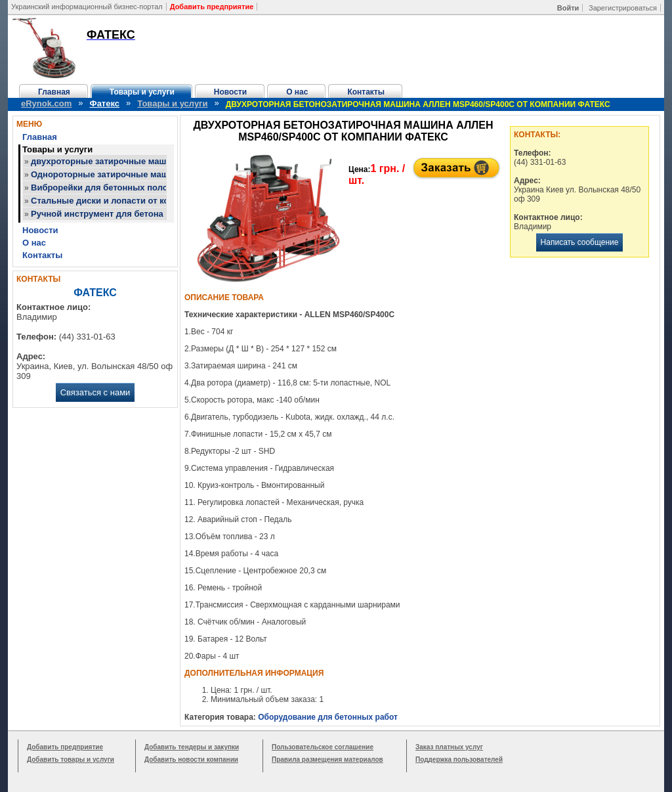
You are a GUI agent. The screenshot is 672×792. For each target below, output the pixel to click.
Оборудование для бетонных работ (328, 717)
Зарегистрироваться (623, 8)
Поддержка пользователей (459, 759)
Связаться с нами (95, 392)
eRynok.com (46, 103)
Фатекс (105, 103)
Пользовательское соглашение (323, 747)
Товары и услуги (142, 92)
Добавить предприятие (65, 747)
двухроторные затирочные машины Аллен (122, 161)
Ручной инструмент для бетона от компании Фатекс (141, 214)
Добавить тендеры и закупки (192, 747)
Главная (54, 92)
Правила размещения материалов (327, 759)
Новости (230, 92)
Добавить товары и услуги (71, 759)
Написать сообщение (580, 242)
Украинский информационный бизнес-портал (87, 7)
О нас (297, 92)
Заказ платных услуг (449, 747)
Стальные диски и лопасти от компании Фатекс (132, 201)
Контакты (366, 92)
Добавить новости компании (191, 759)
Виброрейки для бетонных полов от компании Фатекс (146, 187)
